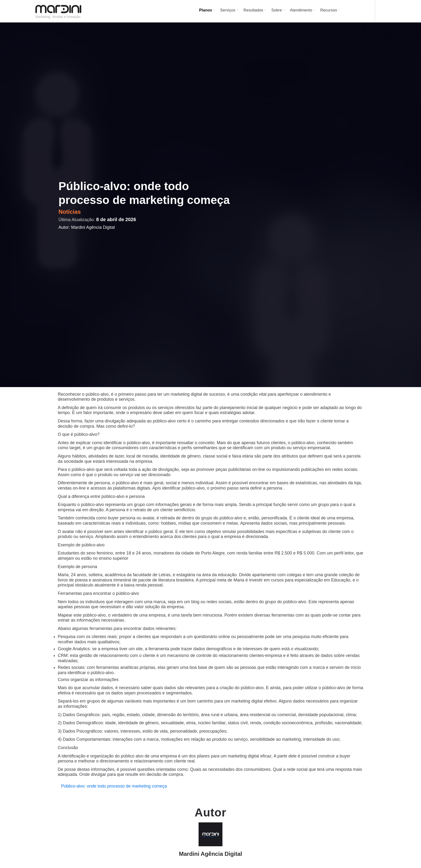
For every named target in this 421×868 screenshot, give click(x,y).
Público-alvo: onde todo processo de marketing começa (114, 786)
